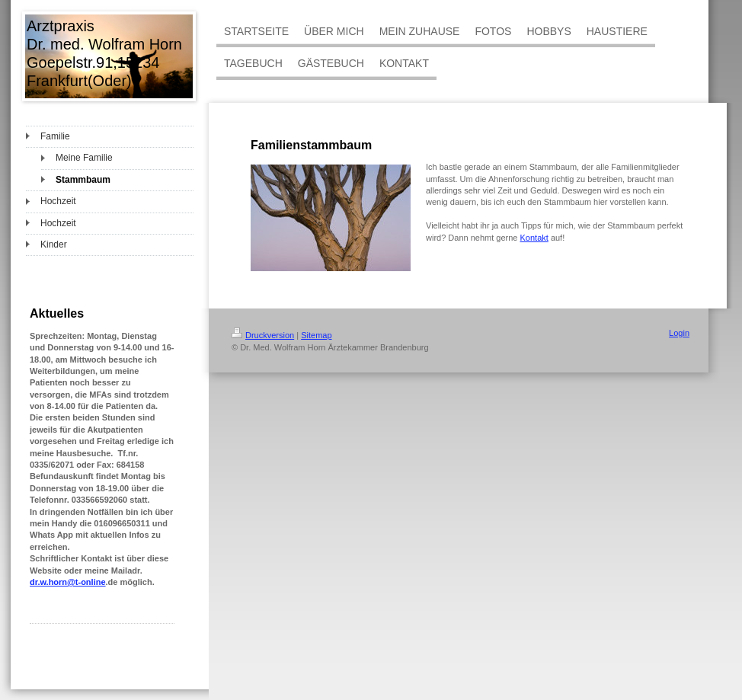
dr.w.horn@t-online (68, 582)
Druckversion (263, 335)
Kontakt (534, 238)
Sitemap (316, 335)
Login (679, 333)
